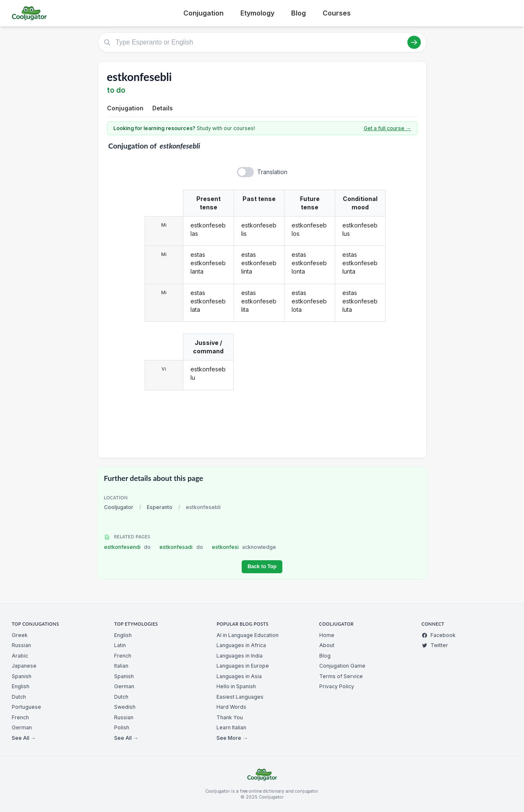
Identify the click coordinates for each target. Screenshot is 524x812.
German (22, 727)
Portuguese (26, 707)
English (21, 686)
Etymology (257, 13)
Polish (122, 727)
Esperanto (160, 507)
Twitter (435, 645)
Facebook (439, 635)
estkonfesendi (128, 547)
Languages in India (240, 656)
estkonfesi (244, 547)
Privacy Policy (337, 686)
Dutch (19, 697)
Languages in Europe (243, 666)
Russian (21, 645)
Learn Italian (231, 727)
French (20, 717)
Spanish (22, 676)
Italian (121, 666)
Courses (337, 13)
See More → (232, 738)
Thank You (230, 717)
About (327, 645)
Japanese (24, 666)
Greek (20, 635)
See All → (24, 738)
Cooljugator (119, 507)
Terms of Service (341, 676)
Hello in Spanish (236, 686)
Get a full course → (387, 128)
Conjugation (203, 13)
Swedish (125, 707)
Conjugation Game (342, 666)
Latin (120, 645)
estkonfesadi (181, 547)
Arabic (20, 656)
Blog (298, 13)
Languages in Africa (241, 645)
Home (327, 635)
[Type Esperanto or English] (262, 42)
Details (163, 108)
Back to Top (262, 567)
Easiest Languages (240, 697)
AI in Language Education (248, 635)
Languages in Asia (239, 676)
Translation (272, 172)
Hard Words (231, 707)
